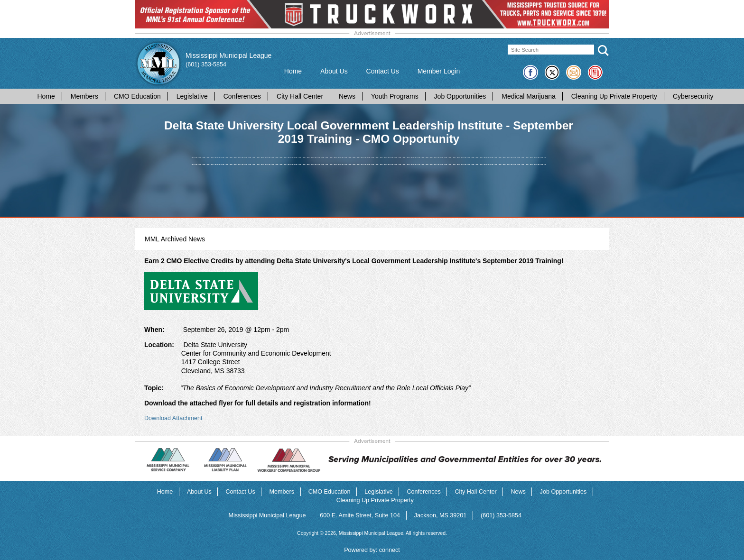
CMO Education (137, 96)
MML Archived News (175, 239)
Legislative (192, 96)
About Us (334, 71)
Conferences (242, 96)
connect (390, 550)
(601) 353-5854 (206, 64)
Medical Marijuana (529, 96)
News (347, 96)
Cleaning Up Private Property (614, 96)
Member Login (439, 71)
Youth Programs (395, 96)
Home (293, 71)
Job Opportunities (460, 96)
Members (84, 96)
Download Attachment (173, 418)
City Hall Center (300, 96)
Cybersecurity (693, 96)
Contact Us (383, 71)
